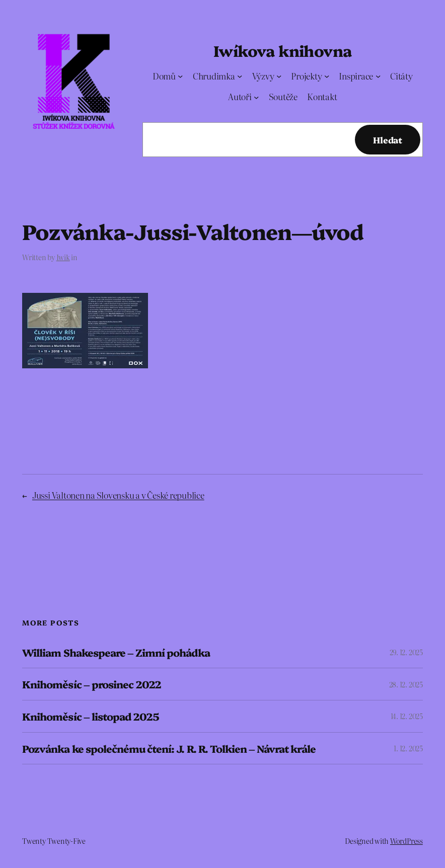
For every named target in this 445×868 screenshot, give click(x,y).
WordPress (406, 841)
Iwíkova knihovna (282, 50)
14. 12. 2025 (407, 716)
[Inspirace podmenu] (378, 76)
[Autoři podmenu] (256, 97)
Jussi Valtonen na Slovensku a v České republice (118, 495)
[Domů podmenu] (180, 76)
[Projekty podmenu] (327, 76)
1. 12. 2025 (408, 748)
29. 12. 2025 (406, 652)
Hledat (388, 140)
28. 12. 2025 (406, 684)
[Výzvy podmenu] (279, 76)
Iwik (63, 257)
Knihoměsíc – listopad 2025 (91, 716)
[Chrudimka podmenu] (240, 76)
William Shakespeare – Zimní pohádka (116, 652)
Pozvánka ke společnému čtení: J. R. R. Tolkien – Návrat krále (169, 748)
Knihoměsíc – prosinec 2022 (92, 684)
